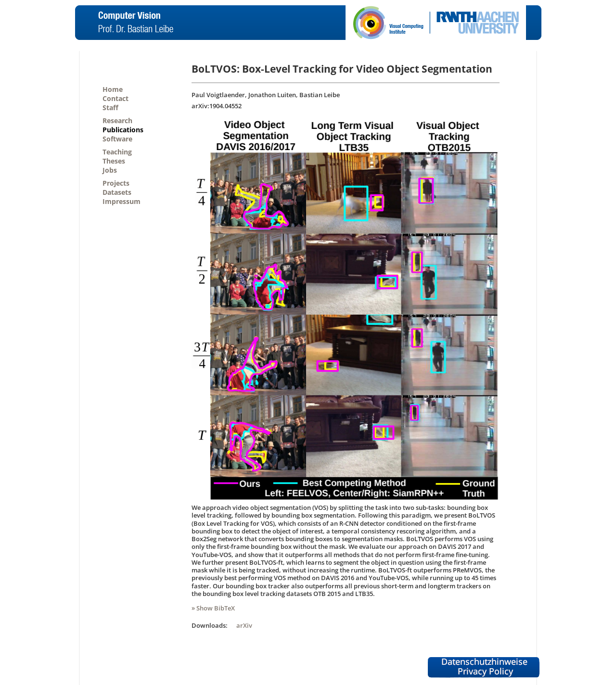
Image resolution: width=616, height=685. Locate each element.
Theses (114, 161)
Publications (123, 130)
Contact (115, 98)
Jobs (110, 170)
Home (113, 89)
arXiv (244, 625)
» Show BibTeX (213, 608)
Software (117, 139)
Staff (110, 108)
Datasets (117, 192)
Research (117, 121)
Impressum (122, 201)
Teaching (117, 152)
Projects (116, 183)
